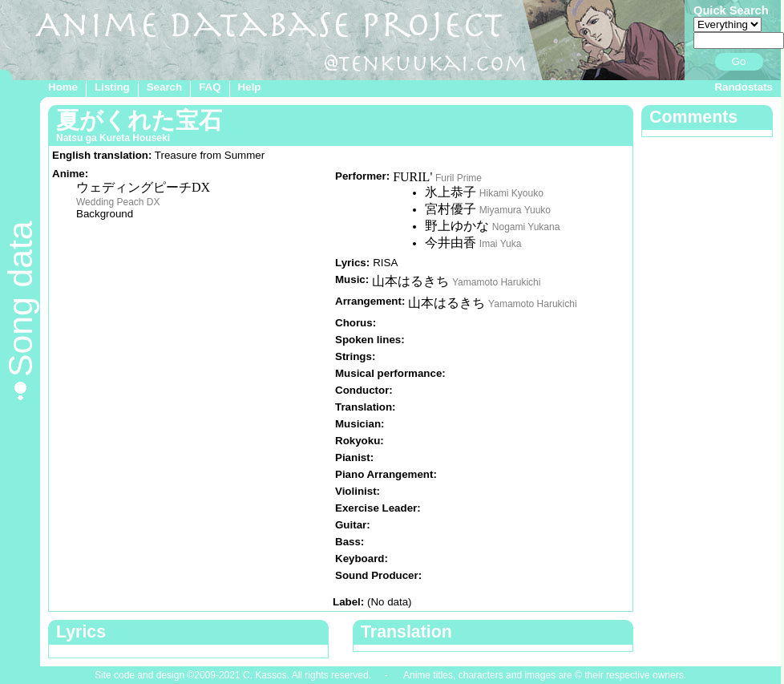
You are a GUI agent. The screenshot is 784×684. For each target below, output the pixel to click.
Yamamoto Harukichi (496, 282)
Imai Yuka (500, 244)
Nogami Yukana (526, 227)
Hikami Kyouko (511, 193)
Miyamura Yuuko (515, 210)
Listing (112, 87)
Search (164, 87)
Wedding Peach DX (118, 202)
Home (63, 87)
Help (250, 87)
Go (739, 61)
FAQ (210, 87)
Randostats (744, 87)
